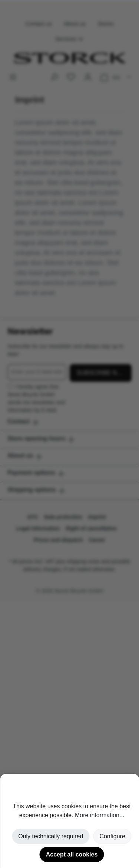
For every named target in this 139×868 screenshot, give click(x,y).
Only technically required (51, 836)
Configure (112, 836)
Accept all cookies (72, 854)
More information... (100, 815)
